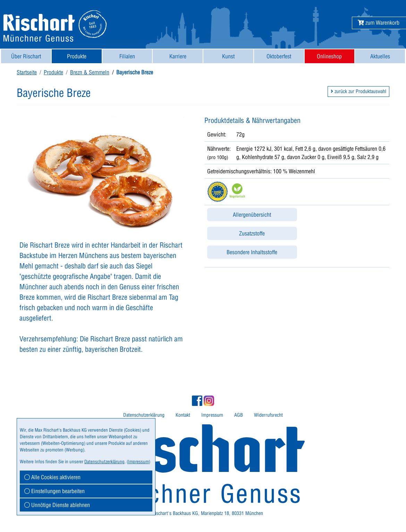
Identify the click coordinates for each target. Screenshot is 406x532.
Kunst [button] (228, 56)
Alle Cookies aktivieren (52, 477)
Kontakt (183, 415)
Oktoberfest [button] (279, 56)
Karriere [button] (178, 56)
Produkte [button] (77, 56)
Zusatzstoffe (252, 233)
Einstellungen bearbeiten (54, 491)
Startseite (27, 72)
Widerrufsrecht (268, 415)
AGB (239, 415)
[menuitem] (26, 56)
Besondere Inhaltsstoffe (252, 252)
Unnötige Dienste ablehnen (57, 505)
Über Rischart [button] (26, 56)
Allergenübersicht (252, 215)
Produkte (53, 72)
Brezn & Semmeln (90, 72)
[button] (379, 23)
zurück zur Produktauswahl (358, 91)
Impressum (212, 415)
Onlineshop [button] (329, 56)
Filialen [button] (127, 56)
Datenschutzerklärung (144, 415)
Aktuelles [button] (380, 56)
